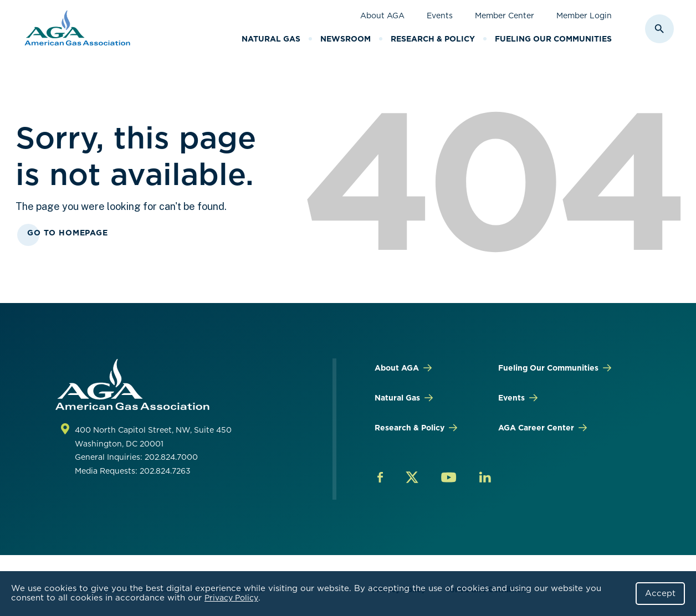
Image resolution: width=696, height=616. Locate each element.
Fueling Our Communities (553, 39)
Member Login (584, 16)
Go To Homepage (68, 233)
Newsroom (346, 39)
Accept (660, 593)
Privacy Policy (231, 598)
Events (440, 16)
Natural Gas (271, 39)
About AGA (382, 16)
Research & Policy (433, 39)
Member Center (505, 16)
